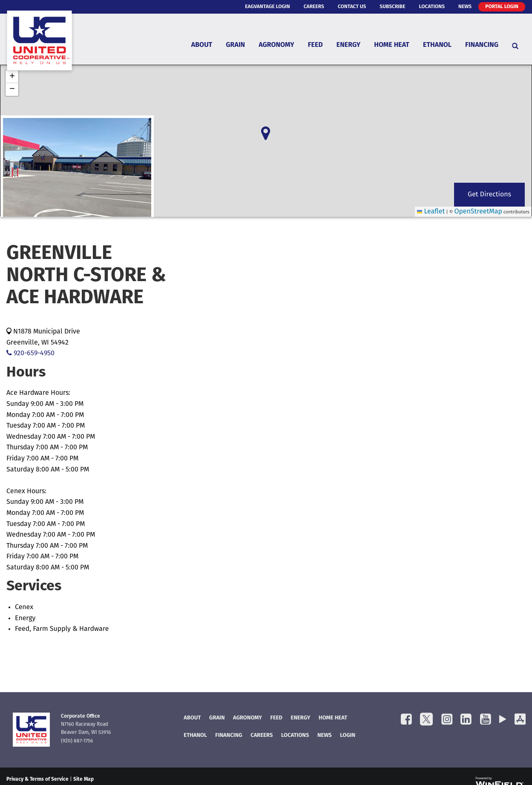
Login (348, 736)
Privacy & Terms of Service (37, 779)
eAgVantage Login (267, 7)
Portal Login (502, 7)
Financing (482, 45)
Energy (348, 45)
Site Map (83, 779)
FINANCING (229, 736)
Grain (235, 45)
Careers (314, 7)
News (465, 7)
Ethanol (437, 45)
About (202, 45)
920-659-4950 (30, 354)
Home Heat (392, 45)
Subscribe (392, 7)
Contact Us (352, 7)
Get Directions (489, 195)
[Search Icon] (515, 46)
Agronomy (276, 45)
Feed (315, 45)
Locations (432, 7)
